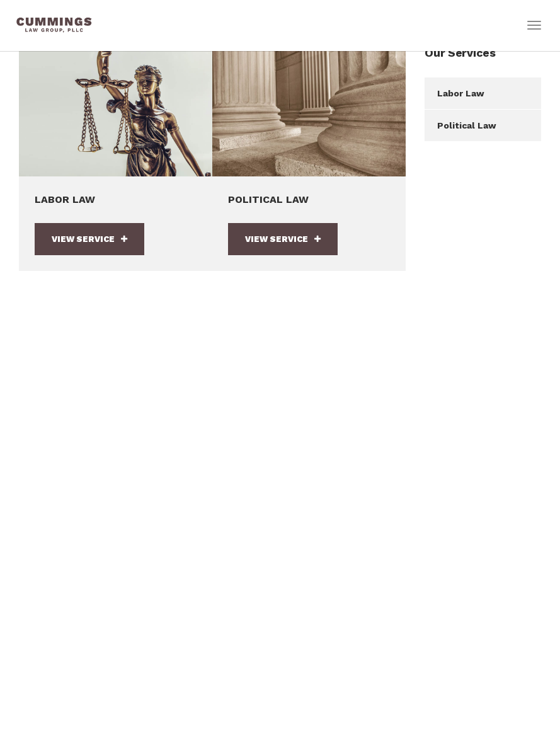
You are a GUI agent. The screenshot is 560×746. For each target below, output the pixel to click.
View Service (89, 239)
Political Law (467, 125)
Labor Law (461, 93)
